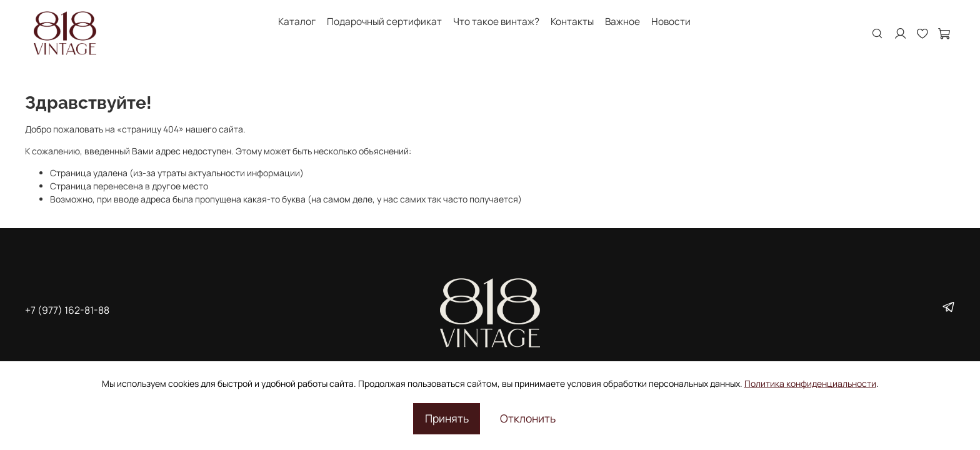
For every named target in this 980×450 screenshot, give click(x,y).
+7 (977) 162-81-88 (67, 310)
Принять (447, 418)
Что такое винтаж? (496, 22)
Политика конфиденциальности (810, 383)
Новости (671, 22)
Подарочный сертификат (384, 22)
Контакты (572, 22)
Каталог (297, 22)
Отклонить (528, 418)
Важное (622, 22)
